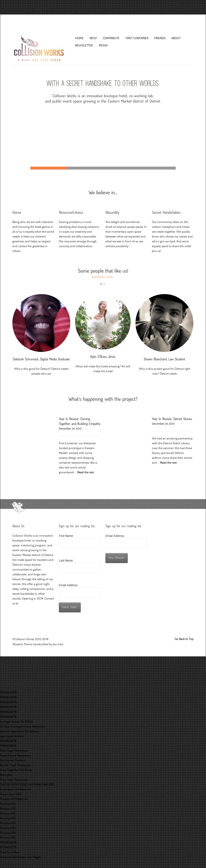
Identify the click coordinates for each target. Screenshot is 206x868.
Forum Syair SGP (11, 794)
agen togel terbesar (12, 736)
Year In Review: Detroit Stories (172, 419)
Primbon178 (8, 804)
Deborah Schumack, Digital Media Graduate (41, 359)
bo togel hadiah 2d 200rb (16, 722)
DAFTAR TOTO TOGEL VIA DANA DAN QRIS (27, 784)
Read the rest (86, 472)
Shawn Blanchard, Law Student (164, 359)
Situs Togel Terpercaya (14, 751)
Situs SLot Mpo (10, 852)
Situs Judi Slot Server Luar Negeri (20, 857)
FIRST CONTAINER (137, 38)
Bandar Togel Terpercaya (15, 765)
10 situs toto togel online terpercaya (23, 726)
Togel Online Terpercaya (15, 755)
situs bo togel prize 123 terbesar (20, 731)
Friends (160, 38)
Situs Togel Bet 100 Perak (16, 770)
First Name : (80, 541)
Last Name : (80, 566)
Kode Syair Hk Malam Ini (16, 789)
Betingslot (6, 775)
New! (93, 38)
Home (79, 38)
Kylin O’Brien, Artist (103, 357)
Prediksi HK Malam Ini (14, 799)
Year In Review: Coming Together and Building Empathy (80, 421)
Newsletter (84, 45)
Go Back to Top (184, 639)
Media (103, 45)
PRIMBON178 (8, 693)
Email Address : (69, 585)
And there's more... (103, 277)
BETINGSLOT (8, 847)
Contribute (111, 38)
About (176, 38)
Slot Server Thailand (13, 760)
